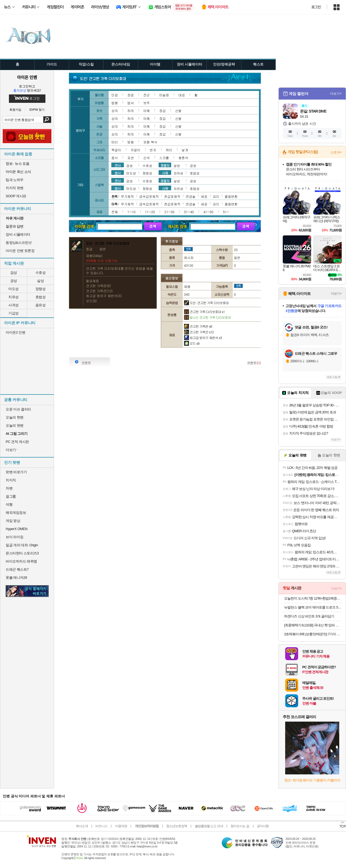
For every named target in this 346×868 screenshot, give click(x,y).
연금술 (191, 196)
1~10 (131, 212)
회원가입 (15, 110)
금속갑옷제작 (149, 196)
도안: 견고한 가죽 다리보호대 (206, 303)
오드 (192, 343)
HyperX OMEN (16, 529)
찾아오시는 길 (240, 826)
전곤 (147, 95)
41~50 (208, 212)
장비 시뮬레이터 (18, 234)
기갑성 (14, 313)
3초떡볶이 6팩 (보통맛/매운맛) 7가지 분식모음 (313, 634)
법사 (118, 173)
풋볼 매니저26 (16, 578)
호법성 (41, 297)
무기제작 (127, 196)
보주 (147, 103)
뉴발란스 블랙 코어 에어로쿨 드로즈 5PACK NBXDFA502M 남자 (313, 607)
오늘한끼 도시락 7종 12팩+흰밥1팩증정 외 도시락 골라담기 (313, 598)
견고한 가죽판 (198, 326)
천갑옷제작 (172, 196)
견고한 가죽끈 (199, 332)
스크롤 (164, 158)
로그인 (316, 7)
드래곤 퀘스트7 (17, 569)
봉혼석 (183, 158)
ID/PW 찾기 (37, 110)
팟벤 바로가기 (16, 472)
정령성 (41, 289)
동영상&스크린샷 (19, 243)
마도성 (14, 289)
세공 (204, 196)
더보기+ (336, 94)
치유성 (14, 297)
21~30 (169, 212)
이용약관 (121, 826)
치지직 (11, 480)
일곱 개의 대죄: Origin (22, 545)
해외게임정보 (16, 513)
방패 (131, 142)
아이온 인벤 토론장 (20, 251)
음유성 (41, 305)
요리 (216, 196)
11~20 (150, 212)
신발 (178, 111)
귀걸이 (135, 150)
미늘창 (164, 95)
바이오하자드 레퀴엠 (21, 561)
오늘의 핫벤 (15, 417)
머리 (115, 142)
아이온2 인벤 (15, 332)
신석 (147, 158)
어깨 (147, 111)
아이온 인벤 (27, 77)
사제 (165, 173)
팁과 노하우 (15, 180)
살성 (40, 281)
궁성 (14, 281)
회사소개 (82, 826)
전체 (115, 212)
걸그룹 (11, 496)
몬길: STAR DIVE (313, 111)
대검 (182, 95)
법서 (131, 103)
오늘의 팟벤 (15, 425)
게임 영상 (13, 521)
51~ (226, 212)
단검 (115, 95)
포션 (131, 158)
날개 (185, 150)
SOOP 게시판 (16, 196)
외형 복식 (150, 142)
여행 (9, 504)
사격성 (14, 305)
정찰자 (165, 165)
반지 (153, 150)
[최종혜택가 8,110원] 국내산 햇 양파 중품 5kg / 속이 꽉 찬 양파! (313, 625)
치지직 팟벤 (15, 188)
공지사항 (263, 826)
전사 (118, 165)
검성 (14, 273)
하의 (131, 111)
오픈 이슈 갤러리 (18, 409)
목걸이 (116, 150)
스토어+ (336, 152)
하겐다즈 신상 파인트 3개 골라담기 (309, 616)
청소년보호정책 (177, 826)
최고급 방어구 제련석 (203, 338)
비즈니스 (101, 826)
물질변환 (231, 196)
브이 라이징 (15, 537)
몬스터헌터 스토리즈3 (22, 553)
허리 (169, 150)
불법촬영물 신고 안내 (209, 826)
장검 (131, 95)
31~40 (189, 212)
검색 (47, 120)
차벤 (9, 488)
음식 (115, 158)
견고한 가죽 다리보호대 (204, 312)
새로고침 (332, 377)
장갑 (162, 111)
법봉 (115, 103)
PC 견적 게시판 (17, 442)
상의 (115, 111)
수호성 (41, 273)
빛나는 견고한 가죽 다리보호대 (207, 317)
